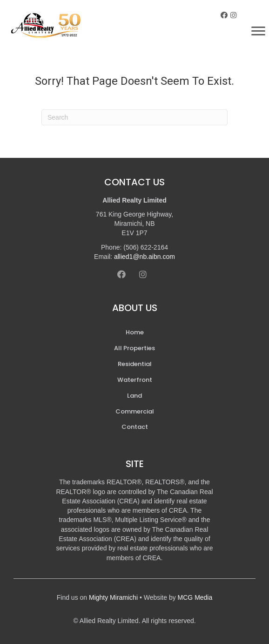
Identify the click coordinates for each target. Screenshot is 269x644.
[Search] (134, 117)
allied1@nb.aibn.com (145, 257)
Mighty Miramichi (113, 597)
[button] (224, 15)
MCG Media (195, 597)
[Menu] (258, 31)
